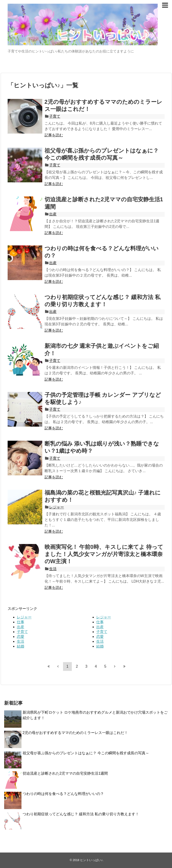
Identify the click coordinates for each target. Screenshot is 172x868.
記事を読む (54, 135)
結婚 (21, 646)
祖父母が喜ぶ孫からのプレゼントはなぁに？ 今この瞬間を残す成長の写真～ (86, 753)
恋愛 (21, 637)
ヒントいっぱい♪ (91, 860)
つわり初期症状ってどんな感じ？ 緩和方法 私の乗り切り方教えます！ (81, 814)
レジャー (57, 507)
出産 (53, 214)
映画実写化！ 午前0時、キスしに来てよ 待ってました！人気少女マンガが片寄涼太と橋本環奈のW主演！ (104, 554)
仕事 (21, 622)
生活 (53, 569)
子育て (55, 116)
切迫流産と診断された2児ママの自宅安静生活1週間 (65, 773)
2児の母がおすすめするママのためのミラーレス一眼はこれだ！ (75, 733)
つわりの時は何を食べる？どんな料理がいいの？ (63, 794)
